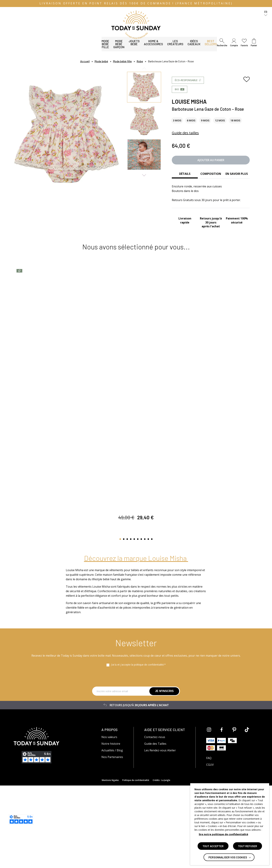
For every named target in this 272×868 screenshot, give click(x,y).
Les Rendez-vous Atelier (160, 833)
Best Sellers (190, 46)
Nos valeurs (109, 819)
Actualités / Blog (112, 833)
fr (266, 13)
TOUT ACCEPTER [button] (213, 846)
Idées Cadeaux (165, 46)
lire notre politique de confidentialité (223, 834)
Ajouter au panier (211, 160)
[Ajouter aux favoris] (247, 79)
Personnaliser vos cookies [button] (228, 857)
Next (144, 175)
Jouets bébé (81, 46)
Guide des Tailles (155, 826)
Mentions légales (110, 863)
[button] (222, 43)
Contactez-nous (155, 819)
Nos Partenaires (112, 839)
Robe (140, 61)
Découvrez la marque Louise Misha (136, 640)
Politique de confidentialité (136, 863)
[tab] (185, 174)
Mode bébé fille (25, 46)
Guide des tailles (185, 133)
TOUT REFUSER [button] (248, 846)
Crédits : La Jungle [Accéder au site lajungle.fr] (161, 863)
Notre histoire (111, 826)
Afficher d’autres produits (135, 618)
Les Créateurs (139, 46)
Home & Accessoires (109, 46)
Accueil (85, 61)
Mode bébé (101, 61)
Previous (144, 68)
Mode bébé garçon (54, 46)
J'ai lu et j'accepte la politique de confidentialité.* (138, 747)
